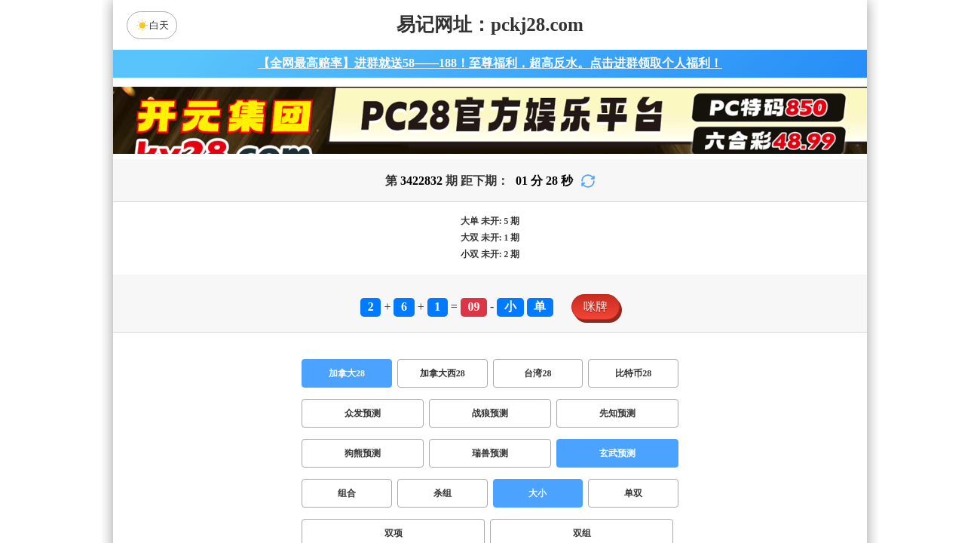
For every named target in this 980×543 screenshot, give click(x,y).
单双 (633, 493)
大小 (537, 493)
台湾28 (537, 373)
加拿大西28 (443, 373)
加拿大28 (347, 373)
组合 (347, 493)
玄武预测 (617, 453)
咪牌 (596, 307)
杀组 (443, 493)
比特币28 (633, 373)
